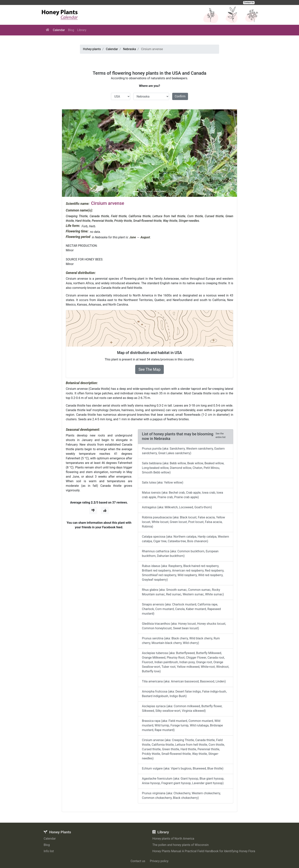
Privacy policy (159, 861)
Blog (71, 30)
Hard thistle (83, 221)
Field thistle (119, 216)
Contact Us (249, 3)
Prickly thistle (123, 221)
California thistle (140, 216)
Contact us (138, 861)
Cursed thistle (214, 216)
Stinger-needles (189, 221)
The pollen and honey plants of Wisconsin (180, 845)
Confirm (180, 96)
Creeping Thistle (77, 216)
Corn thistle (195, 216)
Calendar (59, 30)
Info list (49, 851)
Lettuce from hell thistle (169, 216)
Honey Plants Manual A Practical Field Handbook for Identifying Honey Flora (204, 851)
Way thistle (170, 221)
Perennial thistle (102, 221)
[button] (75, 153)
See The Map (149, 369)
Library (82, 30)
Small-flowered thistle (147, 221)
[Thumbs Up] (105, 511)
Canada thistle (99, 216)
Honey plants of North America (173, 839)
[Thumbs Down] (93, 511)
